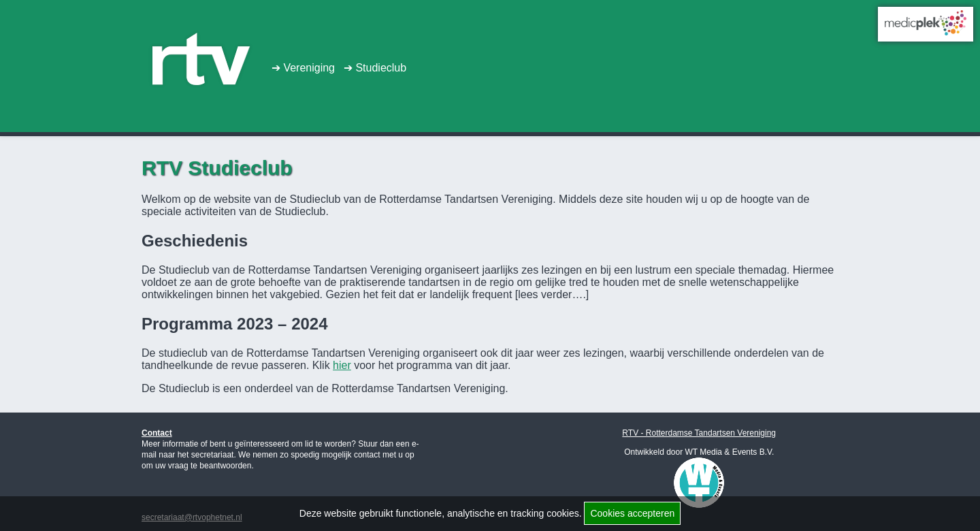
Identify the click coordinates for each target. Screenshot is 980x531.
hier (342, 365)
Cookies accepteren (632, 513)
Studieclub (394, 68)
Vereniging (315, 68)
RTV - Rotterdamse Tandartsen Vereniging (699, 433)
